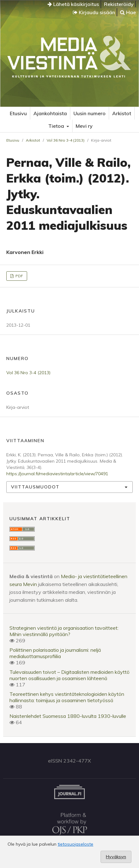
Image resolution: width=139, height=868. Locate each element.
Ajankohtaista (50, 113)
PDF (19, 276)
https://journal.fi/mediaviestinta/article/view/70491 (57, 474)
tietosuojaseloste (75, 844)
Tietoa (57, 126)
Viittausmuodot (35, 487)
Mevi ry (84, 126)
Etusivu (18, 113)
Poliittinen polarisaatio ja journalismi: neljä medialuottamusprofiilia (55, 653)
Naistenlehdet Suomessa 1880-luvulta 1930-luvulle (68, 716)
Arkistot (122, 113)
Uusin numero (90, 113)
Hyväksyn (116, 857)
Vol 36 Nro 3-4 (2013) (66, 140)
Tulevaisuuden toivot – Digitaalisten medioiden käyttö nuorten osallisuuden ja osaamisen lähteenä (69, 675)
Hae (128, 12)
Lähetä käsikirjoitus (73, 4)
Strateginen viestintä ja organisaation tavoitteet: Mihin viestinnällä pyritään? (64, 631)
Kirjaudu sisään (94, 12)
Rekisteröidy (119, 4)
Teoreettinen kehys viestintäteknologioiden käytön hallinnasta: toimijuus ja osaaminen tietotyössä (67, 697)
